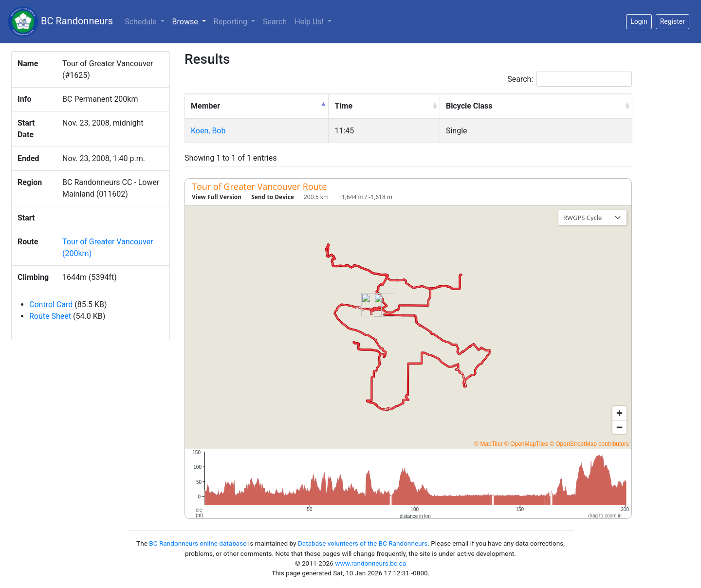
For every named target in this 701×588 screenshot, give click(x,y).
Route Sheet (50, 316)
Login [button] (639, 21)
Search (275, 22)
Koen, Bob (208, 131)
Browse (191, 21)
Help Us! (310, 22)
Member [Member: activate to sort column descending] (205, 106)
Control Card (51, 304)
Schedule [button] (141, 22)
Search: (570, 79)
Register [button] (673, 21)
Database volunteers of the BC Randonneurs (363, 543)
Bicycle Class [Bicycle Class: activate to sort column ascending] (469, 106)
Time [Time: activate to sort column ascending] (343, 106)
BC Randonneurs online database (198, 543)
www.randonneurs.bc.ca (370, 563)
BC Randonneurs (60, 22)
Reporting (231, 22)
